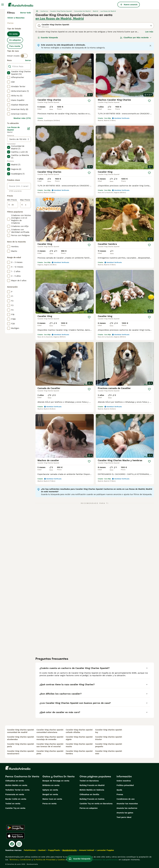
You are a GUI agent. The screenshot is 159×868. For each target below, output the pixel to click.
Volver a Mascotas (16, 18)
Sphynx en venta (50, 790)
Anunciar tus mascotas (127, 804)
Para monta (15, 46)
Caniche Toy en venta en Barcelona (96, 804)
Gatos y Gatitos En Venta (58, 776)
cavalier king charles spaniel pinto (50, 752)
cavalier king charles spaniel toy (109, 731)
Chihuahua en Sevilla (89, 794)
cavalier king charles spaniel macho (79, 745)
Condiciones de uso (126, 799)
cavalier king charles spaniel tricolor (109, 738)
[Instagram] (19, 844)
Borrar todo (26, 13)
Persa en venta (49, 804)
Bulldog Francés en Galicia (92, 799)
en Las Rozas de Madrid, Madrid (60, 19)
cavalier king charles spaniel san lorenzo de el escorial (50, 745)
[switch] (24, 56)
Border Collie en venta (16, 799)
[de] (13, 205)
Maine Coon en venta (52, 799)
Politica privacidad (125, 785)
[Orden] (136, 38)
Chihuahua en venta (15, 781)
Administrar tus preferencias (105, 860)
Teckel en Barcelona (89, 781)
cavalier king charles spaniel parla (21, 745)
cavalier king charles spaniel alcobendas (21, 738)
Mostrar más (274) (22, 118)
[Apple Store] (15, 836)
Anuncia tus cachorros (127, 808)
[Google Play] (16, 828)
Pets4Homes (30, 850)
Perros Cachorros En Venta (22, 776)
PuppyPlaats (54, 850)
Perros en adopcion (89, 808)
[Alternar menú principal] (3, 5)
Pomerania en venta (15, 794)
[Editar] (29, 129)
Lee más (149, 32)
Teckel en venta (13, 804)
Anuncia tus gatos (125, 813)
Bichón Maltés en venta (16, 785)
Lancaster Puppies (105, 850)
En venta (13, 34)
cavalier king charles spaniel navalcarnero (21, 752)
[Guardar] (89, 101)
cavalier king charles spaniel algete (79, 738)
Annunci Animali (87, 850)
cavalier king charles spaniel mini (109, 752)
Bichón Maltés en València (92, 790)
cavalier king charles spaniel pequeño (109, 745)
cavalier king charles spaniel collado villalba (79, 731)
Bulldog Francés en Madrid (92, 785)
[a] (26, 205)
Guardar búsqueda (48, 38)
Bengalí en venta (50, 794)
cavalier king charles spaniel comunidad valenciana (50, 731)
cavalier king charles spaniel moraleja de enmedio (50, 738)
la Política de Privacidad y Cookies (49, 860)
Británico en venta (51, 785)
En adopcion (15, 40)
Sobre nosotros (124, 781)
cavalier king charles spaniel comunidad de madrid (21, 731)
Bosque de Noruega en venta (56, 781)
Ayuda (119, 790)
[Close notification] (150, 46)
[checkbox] (9, 73)
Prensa (120, 794)
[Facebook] (12, 844)
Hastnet (42, 850)
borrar (28, 60)
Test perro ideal (124, 817)
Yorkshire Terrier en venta (17, 790)
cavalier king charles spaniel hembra (79, 752)
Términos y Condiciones (20, 860)
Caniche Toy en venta (15, 808)
